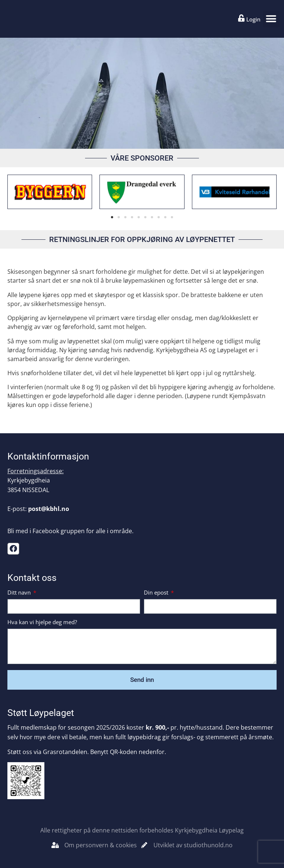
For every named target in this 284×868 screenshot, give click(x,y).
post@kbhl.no (49, 509)
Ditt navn (20, 593)
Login (253, 19)
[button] (271, 19)
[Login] (241, 18)
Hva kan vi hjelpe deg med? (42, 623)
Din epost (157, 593)
